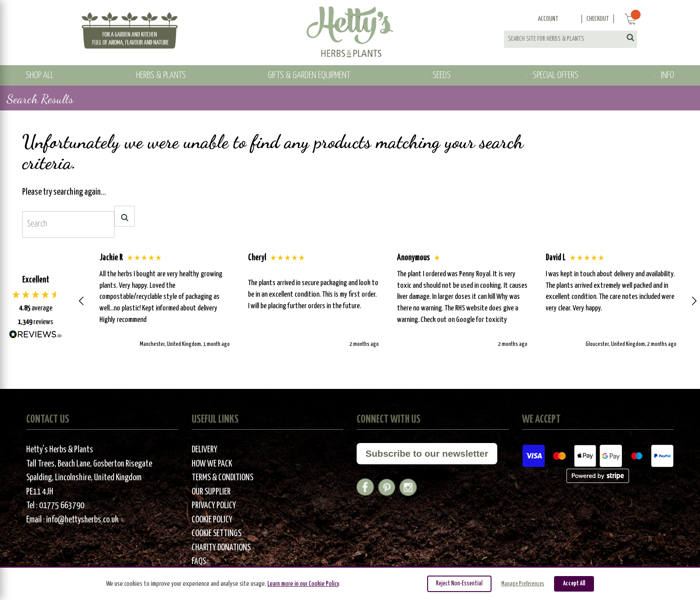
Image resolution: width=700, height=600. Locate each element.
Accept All (574, 584)
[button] (82, 301)
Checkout (598, 19)
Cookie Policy (212, 520)
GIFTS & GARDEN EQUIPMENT (309, 75)
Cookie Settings (216, 534)
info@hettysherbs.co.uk (82, 520)
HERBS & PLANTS (161, 75)
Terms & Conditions (222, 478)
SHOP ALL (40, 75)
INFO (668, 75)
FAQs (199, 562)
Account (548, 19)
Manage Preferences (523, 584)
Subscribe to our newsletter (427, 453)
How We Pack (212, 464)
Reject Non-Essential (459, 584)
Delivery (204, 450)
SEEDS (442, 75)
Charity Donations (221, 548)
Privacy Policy (214, 506)
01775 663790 (62, 506)
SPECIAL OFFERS (556, 75)
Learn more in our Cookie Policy (303, 584)
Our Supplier (211, 492)
